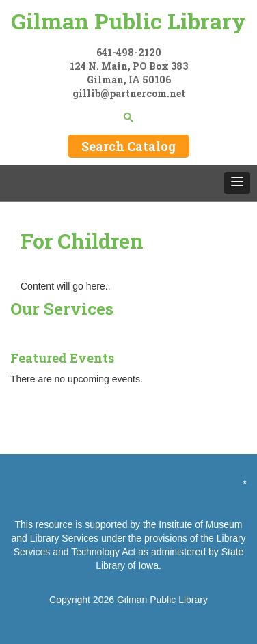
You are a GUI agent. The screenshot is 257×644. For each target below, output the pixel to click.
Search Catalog (128, 146)
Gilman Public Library (128, 21)
